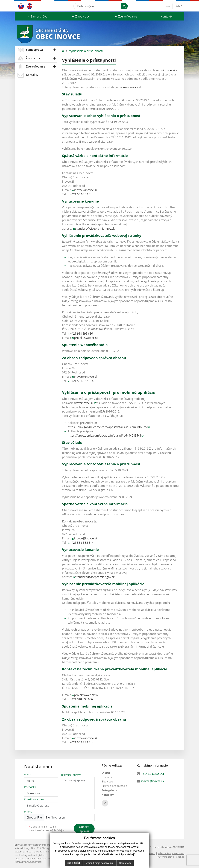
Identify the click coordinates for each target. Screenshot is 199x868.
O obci (106, 773)
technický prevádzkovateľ (28, 862)
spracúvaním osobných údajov (46, 830)
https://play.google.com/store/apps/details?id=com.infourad (108, 427)
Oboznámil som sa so (46, 828)
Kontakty (167, 16)
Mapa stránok (43, 852)
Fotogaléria (109, 790)
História (107, 777)
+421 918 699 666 (81, 334)
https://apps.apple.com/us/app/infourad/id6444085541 (104, 436)
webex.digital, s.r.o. (38, 855)
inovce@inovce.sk (86, 190)
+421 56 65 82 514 (82, 194)
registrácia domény (25, 858)
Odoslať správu (84, 829)
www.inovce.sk (166, 70)
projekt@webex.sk (86, 338)
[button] (37, 16)
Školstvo (107, 782)
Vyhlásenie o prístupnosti (86, 51)
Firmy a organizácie (114, 786)
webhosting (21, 855)
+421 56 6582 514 (153, 774)
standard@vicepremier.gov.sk (95, 229)
